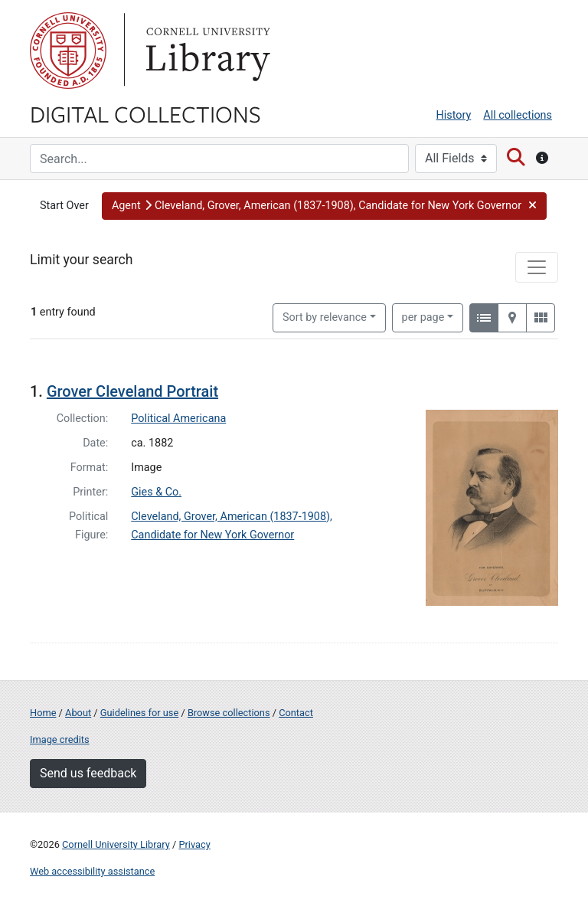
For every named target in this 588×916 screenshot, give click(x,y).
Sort (325, 317)
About (78, 713)
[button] (325, 206)
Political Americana (178, 419)
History (454, 115)
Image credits (60, 739)
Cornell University (68, 51)
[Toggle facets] (537, 267)
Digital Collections (145, 113)
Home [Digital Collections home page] (43, 713)
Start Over (64, 206)
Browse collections (229, 713)
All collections (518, 115)
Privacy (194, 844)
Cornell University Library (116, 844)
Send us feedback (88, 773)
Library (206, 51)
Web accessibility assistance (92, 871)
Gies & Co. (156, 492)
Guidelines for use (139, 713)
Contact (296, 713)
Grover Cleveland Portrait (132, 391)
